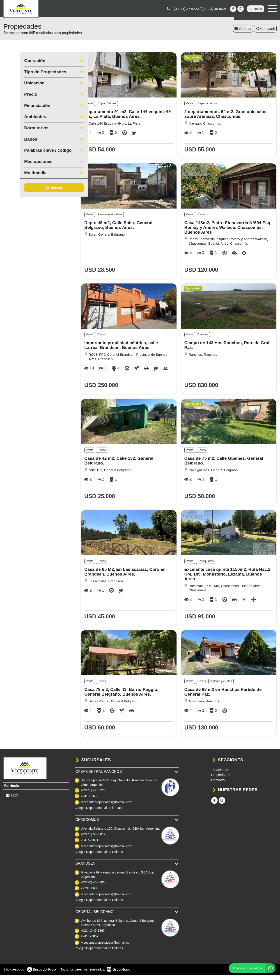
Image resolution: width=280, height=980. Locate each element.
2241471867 (90, 937)
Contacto (256, 9)
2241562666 (90, 797)
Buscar (38, 188)
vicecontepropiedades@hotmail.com (107, 803)
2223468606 (90, 889)
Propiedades (221, 775)
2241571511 (90, 841)
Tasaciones (220, 770)
